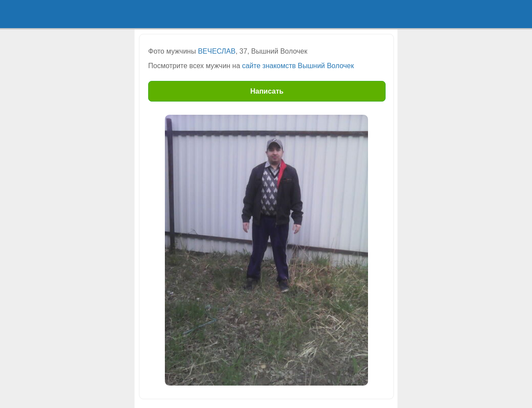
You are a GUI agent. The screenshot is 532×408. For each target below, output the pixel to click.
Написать (267, 91)
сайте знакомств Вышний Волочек (298, 66)
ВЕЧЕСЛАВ (217, 51)
